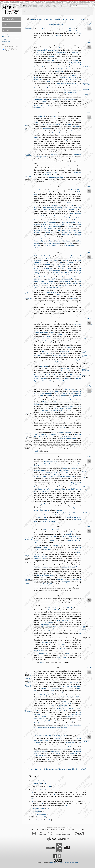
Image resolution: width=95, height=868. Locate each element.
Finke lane (84, 512)
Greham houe (77, 155)
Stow (54, 6)
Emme (57, 379)
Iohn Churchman (69, 389)
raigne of (71, 682)
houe (46, 166)
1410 (49, 542)
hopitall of (40, 556)
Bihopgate (72, 29)
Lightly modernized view (12, 50)
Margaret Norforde (76, 715)
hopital (46, 584)
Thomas (65, 260)
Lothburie (37, 54)
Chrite (64, 701)
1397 (67, 214)
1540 (40, 174)
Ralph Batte (78, 725)
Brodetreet (28, 130)
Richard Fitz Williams (52, 172)
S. (75, 207)
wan (54, 629)
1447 (60, 642)
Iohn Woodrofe (62, 396)
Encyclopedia (33, 6)
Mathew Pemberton (70, 398)
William (50, 241)
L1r (89, 595)
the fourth (52, 472)
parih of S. (73, 406)
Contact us (75, 829)
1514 (43, 400)
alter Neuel (57, 226)
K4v (89, 24)
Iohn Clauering (42, 717)
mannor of (40, 586)
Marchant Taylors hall (64, 513)
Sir (70, 99)
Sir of (66, 269)
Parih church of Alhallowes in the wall (86, 85)
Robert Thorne (38, 723)
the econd (45, 491)
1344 (74, 192)
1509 (54, 695)
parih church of (73, 79)
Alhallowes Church (74, 31)
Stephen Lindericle (69, 209)
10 (74, 444)
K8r (89, 456)
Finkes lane (60, 71)
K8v (89, 526)
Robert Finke (43, 515)
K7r (89, 318)
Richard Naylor (54, 391)
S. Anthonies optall (29, 582)
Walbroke (52, 56)
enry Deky (52, 279)
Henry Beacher (62, 736)
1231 (48, 563)
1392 (42, 715)
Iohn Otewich (60, 381)
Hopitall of (63, 368)
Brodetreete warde (57, 24)
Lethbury (44, 351)
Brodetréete (75, 127)
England (73, 299)
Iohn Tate (64, 644)
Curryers (66, 90)
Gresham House (38, 789)
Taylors (27, 437)
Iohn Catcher (44, 366)
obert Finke (42, 517)
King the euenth (74, 483)
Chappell (75, 400)
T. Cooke (59, 339)
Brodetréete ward (57, 530)
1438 (63, 691)
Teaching (43, 829)
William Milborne (39, 651)
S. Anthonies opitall (86, 369)
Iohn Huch (65, 264)
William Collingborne (47, 283)
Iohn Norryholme (69, 725)
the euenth (47, 627)
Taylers (27, 443)
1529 (73, 653)
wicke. (88, 742)
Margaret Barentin (76, 256)
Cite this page (6, 36)
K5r (89, 42)
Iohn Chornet (58, 262)
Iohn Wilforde (68, 703)
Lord (76, 222)
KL (44, 784)
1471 (74, 285)
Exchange (75, 61)
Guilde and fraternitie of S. (46, 434)
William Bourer (66, 222)
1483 (70, 391)
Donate (82, 829)
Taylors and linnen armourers (64, 408)
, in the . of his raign (68, 335)
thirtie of (59, 658)
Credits (5, 24)
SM (50, 820)
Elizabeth (37, 540)
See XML (6, 30)
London (36, 137)
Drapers (86, 338)
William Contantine (40, 379)
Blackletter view (12, 48)
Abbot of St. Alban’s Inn (40, 814)
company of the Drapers (41, 332)
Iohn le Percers (72, 258)
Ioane (35, 207)
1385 (48, 391)
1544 (42, 705)
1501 (54, 644)
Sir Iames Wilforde (49, 705)
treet (60, 52)
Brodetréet (59, 65)
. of (66, 202)
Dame (57, 209)
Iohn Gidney (46, 337)
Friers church (54, 205)
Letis (59, 258)
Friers (77, 360)
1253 (69, 190)
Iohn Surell (49, 256)
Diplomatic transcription (12, 46)
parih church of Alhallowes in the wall (68, 84)
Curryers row (85, 95)
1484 (65, 283)
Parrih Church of (70, 686)
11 (44, 575)
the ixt (56, 99)
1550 (56, 705)
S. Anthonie (52, 631)
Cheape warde (74, 753)
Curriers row (52, 95)
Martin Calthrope (47, 174)
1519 (44, 287)
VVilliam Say (70, 608)
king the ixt (62, 335)
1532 (54, 723)
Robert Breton (50, 339)
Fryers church (74, 63)
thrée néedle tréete (50, 536)
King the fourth (70, 92)
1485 (41, 620)
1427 (80, 717)
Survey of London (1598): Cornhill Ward (72, 20)
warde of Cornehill (42, 547)
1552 (74, 705)
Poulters (38, 743)
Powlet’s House (38, 781)
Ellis (56, 394)
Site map (59, 829)
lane (49, 61)
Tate (80, 633)
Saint (65, 69)
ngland (44, 101)
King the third (40, 559)
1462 (57, 285)
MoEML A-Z (66, 829)
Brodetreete (46, 46)
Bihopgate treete (41, 157)
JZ (44, 781)
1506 (80, 710)
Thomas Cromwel (61, 294)
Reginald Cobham (76, 190)
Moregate (58, 35)
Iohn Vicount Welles (47, 226)
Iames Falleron (77, 391)
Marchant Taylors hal (51, 462)
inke (46, 519)
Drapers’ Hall (37, 811)
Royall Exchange (73, 75)
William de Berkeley (39, 808)
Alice (40, 218)
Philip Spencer (51, 233)
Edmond (71, 205)
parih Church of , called (48, 374)
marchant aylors (86, 491)
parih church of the (47, 50)
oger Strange (50, 540)
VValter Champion (42, 653)
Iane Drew (46, 727)
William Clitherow (68, 394)
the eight (68, 202)
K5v (89, 113)
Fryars (41, 52)
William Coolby (70, 540)
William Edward (64, 285)
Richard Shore (61, 710)
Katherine (68, 379)
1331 (69, 464)
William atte (47, 736)
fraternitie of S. (50, 410)
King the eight (40, 99)
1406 (35, 717)
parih (48, 521)
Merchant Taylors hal (65, 432)
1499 (78, 625)
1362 (62, 198)
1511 (80, 721)
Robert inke (54, 515)
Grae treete (64, 749)
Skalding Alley (60, 739)
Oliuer (41, 396)
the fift (71, 489)
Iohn (48, 230)
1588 (58, 174)
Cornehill (65, 468)
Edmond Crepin (49, 464)
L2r (89, 732)
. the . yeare (69, 351)
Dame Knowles (65, 218)
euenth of (58, 580)
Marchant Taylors (72, 508)
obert (64, 277)
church (39, 108)
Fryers (72, 131)
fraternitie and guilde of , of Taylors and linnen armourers (54, 476)
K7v (89, 386)
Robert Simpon (74, 538)
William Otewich (70, 374)
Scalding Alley (38, 79)
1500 (46, 398)
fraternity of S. (42, 510)
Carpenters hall (85, 90)
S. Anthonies (38, 567)
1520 (70, 172)
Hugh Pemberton (76, 396)
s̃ (78, 423)
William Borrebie (55, 727)
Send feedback (6, 41)
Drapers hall (75, 52)
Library (42, 6)
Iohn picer (46, 258)
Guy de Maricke (63, 207)
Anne (80, 224)
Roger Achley (69, 721)
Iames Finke (68, 515)
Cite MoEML (51, 829)
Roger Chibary (38, 260)
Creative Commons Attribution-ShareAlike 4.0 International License (64, 863)
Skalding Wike (44, 741)
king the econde (50, 207)
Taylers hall (85, 472)
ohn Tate (84, 626)
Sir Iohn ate (57, 627)
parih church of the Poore (64, 166)
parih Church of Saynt (71, 536)
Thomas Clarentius (64, 472)
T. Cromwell (28, 298)
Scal (84, 742)
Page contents (8, 19)
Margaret (49, 88)
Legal (38, 829)
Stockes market (47, 549)
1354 (76, 194)
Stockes (36, 77)
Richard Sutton (38, 736)
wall (41, 116)
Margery (36, 264)
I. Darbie (42, 339)
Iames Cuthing (44, 262)
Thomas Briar (38, 542)
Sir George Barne (63, 705)
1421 (48, 717)
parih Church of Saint (72, 517)
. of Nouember (52, 202)
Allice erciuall (38, 727)
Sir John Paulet (37, 784)
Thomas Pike (55, 689)
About (26, 12)
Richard (77, 212)
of (65, 470)
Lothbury (84, 352)
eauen (47, 658)
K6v (89, 252)
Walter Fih (62, 427)
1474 (46, 608)
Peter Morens (53, 260)
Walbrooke (78, 33)
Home (33, 829)
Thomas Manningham (52, 245)
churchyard (65, 48)
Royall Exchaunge (57, 545)
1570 (75, 736)
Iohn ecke (64, 727)
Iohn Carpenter (65, 582)
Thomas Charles (77, 275)
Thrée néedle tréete (75, 67)
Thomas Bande (49, 264)
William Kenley (72, 262)
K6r (89, 186)
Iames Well (54, 736)
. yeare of (67, 92)
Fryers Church (56, 177)
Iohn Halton (69, 243)
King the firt (65, 436)
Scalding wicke (72, 77)
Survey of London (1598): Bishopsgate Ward (44, 20)
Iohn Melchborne (39, 394)
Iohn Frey (78, 540)
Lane (46, 689)
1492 (63, 721)
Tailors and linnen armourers (68, 438)
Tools (60, 6)
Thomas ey (48, 394)
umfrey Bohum (38, 190)
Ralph (57, 241)
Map (25, 6)
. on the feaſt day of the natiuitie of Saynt (55, 445)
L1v (89, 668)
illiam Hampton (39, 719)
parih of (70, 567)
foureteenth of (43, 627)
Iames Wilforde (77, 697)
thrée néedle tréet (66, 370)
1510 (60, 287)
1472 (51, 719)
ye (51, 372)
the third (65, 351)
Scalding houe (61, 77)
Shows (49, 6)
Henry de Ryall (38, 447)
